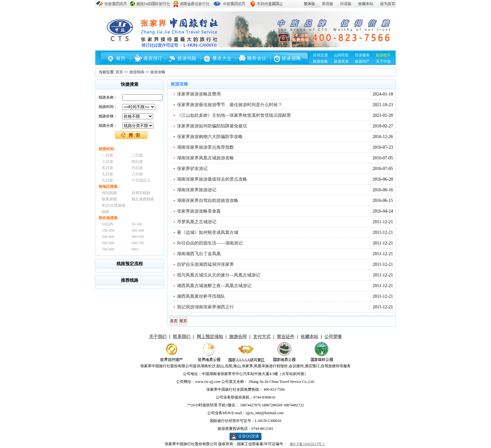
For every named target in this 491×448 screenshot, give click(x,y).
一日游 (107, 155)
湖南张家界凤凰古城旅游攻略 (205, 158)
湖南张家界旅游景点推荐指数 (205, 147)
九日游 (107, 180)
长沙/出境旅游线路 (114, 209)
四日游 (137, 162)
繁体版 (309, 4)
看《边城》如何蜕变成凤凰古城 (208, 232)
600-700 (138, 243)
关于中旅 (383, 61)
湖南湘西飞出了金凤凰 (199, 254)
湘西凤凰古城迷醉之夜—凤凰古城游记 (214, 286)
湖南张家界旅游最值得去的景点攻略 (212, 179)
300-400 (108, 237)
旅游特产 (362, 61)
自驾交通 (320, 55)
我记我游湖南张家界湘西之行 (205, 307)
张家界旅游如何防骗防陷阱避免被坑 (212, 126)
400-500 (138, 237)
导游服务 (362, 55)
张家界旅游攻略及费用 (199, 94)
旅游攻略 (320, 61)
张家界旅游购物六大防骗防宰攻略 (210, 137)
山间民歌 (341, 55)
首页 (119, 72)
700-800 (108, 249)
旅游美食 (341, 61)
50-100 (137, 224)
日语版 (346, 4)
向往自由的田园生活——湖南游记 (210, 243)
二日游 (137, 155)
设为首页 (388, 4)
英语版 (328, 4)
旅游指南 (137, 72)
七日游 (107, 174)
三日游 (107, 162)
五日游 (107, 168)
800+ (135, 249)
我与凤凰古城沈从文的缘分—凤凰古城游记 (219, 275)
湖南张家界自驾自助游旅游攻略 (208, 201)
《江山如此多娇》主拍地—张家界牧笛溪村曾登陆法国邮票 (234, 115)
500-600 (108, 243)
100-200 (108, 230)
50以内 (107, 224)
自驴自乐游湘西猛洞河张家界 (205, 264)
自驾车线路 (141, 193)
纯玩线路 (109, 193)
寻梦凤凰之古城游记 (197, 222)
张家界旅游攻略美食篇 (199, 211)
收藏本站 (366, 4)
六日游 (137, 168)
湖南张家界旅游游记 (197, 190)
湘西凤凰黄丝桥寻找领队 (201, 296)
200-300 (138, 230)
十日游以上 (141, 180)
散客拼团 (109, 199)
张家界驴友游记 (192, 169)
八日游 (137, 174)
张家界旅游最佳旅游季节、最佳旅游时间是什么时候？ (230, 105)
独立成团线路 (143, 199)
